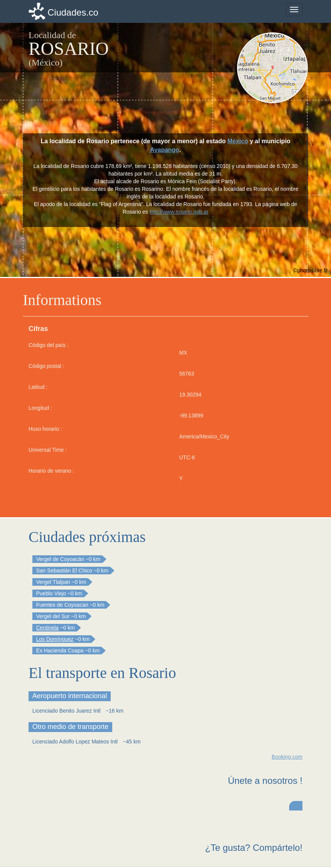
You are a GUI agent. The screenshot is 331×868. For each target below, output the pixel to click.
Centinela (47, 628)
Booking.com (287, 757)
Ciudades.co (73, 12)
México (238, 141)
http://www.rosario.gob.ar (179, 212)
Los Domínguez (55, 639)
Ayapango (165, 150)
